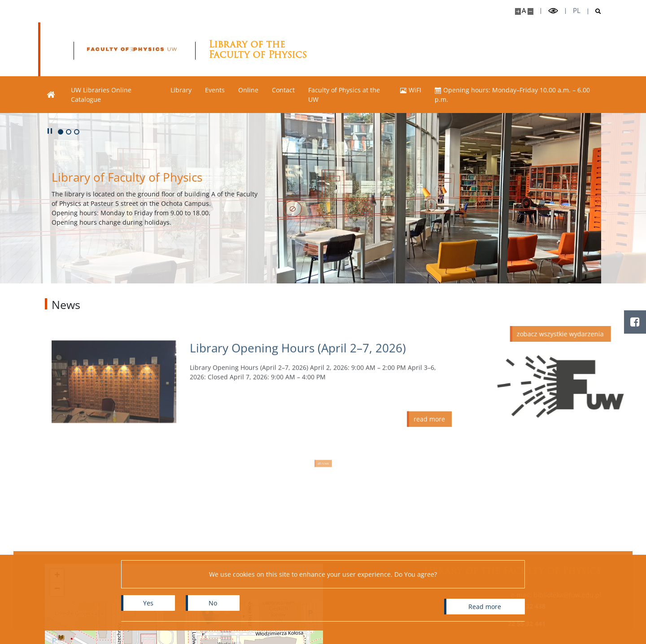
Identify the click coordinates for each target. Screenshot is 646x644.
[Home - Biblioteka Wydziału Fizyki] (243, 49)
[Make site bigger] (518, 11)
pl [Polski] (577, 11)
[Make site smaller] (530, 11)
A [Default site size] (524, 11)
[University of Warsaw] (109, 49)
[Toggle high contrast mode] (553, 11)
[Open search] (595, 11)
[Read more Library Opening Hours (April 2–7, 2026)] (321, 404)
